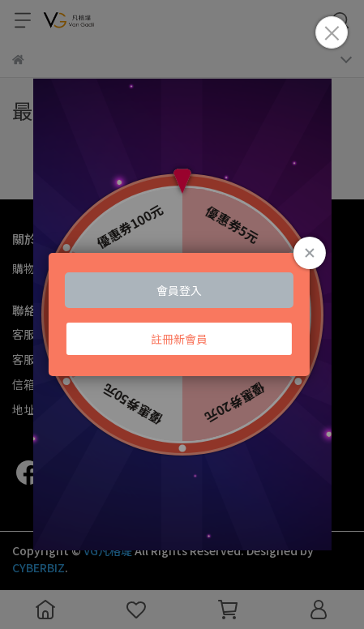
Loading (182, 314)
